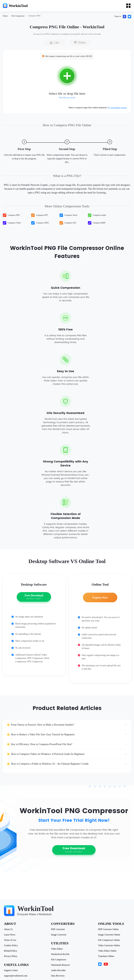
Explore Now (100, 599)
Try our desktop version (117, 108)
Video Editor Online (107, 951)
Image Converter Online (109, 935)
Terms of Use (10, 940)
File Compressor (18, 16)
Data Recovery (58, 976)
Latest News (10, 935)
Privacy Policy (11, 956)
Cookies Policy (11, 945)
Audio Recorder (58, 970)
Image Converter (59, 935)
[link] (5, 16)
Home (5, 16)
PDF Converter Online (108, 929)
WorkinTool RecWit (60, 954)
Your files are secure (67, 98)
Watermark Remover (60, 965)
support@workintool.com (16, 976)
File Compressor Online (109, 940)
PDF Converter (58, 929)
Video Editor (57, 949)
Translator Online (106, 956)
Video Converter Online (109, 945)
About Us (9, 929)
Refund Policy (11, 951)
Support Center (11, 970)
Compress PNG (34, 16)
